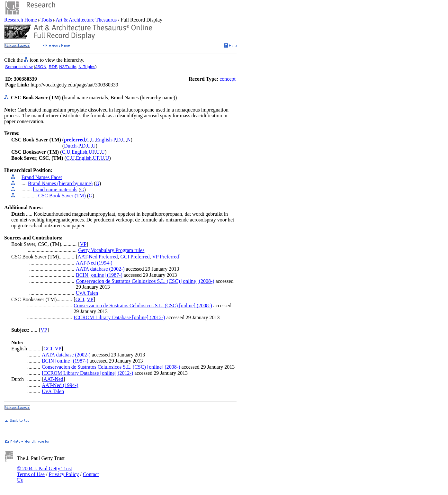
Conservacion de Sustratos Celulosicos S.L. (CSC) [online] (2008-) (145, 281)
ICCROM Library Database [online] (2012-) (119, 317)
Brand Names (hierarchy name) (60, 183)
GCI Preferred (135, 257)
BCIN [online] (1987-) (99, 275)
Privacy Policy (64, 474)
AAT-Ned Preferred (98, 257)
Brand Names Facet (42, 177)
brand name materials (55, 189)
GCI (80, 299)
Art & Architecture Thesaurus (86, 20)
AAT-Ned (53, 379)
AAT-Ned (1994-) (94, 263)
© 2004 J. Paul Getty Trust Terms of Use (45, 471)
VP (83, 244)
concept (228, 79)
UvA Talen (87, 293)
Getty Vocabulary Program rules (111, 250)
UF (92, 152)
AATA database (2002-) (101, 269)
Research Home (21, 20)
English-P (106, 140)
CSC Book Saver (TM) (62, 196)
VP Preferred (165, 257)
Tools (46, 20)
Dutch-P (72, 146)
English (80, 152)
